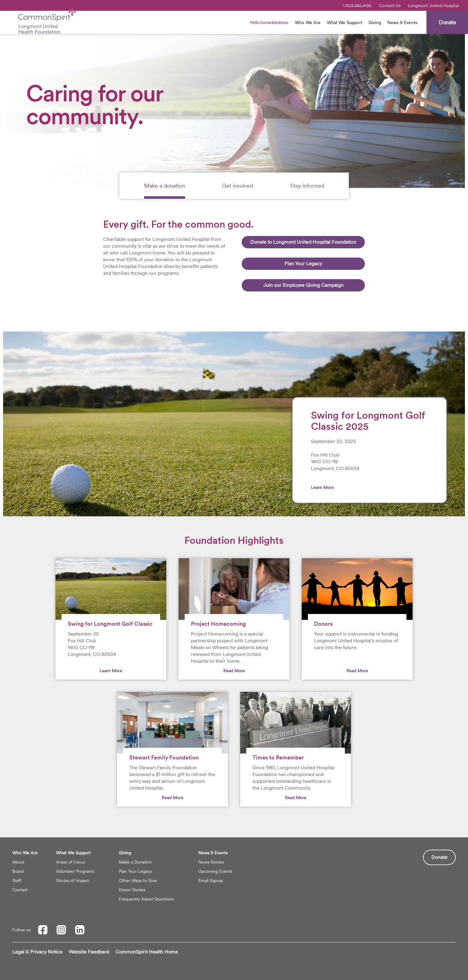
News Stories (211, 862)
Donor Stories (132, 890)
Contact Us (390, 6)
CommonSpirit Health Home (147, 952)
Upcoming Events (215, 871)
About (18, 862)
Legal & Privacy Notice (37, 952)
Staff (17, 880)
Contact (20, 890)
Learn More (322, 487)
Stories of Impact (73, 880)
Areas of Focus (71, 862)
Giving (375, 22)
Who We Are (308, 22)
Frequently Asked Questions (146, 899)
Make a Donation (135, 862)
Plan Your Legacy (303, 264)
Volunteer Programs (75, 871)
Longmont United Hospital (433, 6)
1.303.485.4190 (357, 6)
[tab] (165, 186)
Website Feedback (89, 952)
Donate (439, 857)
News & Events (402, 22)
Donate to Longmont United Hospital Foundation (303, 242)
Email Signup (211, 880)
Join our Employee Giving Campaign (303, 285)
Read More (234, 671)
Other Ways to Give (138, 880)
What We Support (345, 22)
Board (18, 871)
